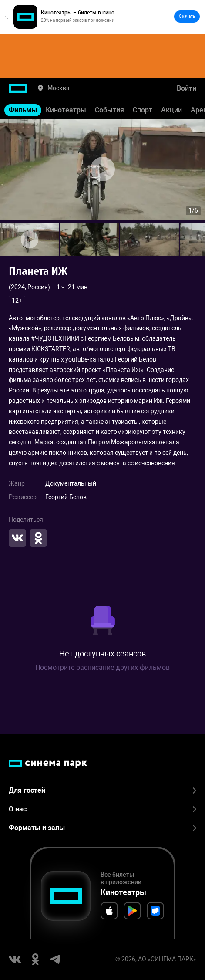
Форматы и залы (102, 828)
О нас (102, 809)
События (109, 110)
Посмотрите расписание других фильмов (102, 667)
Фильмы (23, 110)
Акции (171, 110)
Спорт (143, 110)
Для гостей (102, 790)
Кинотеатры (66, 110)
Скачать (187, 16)
